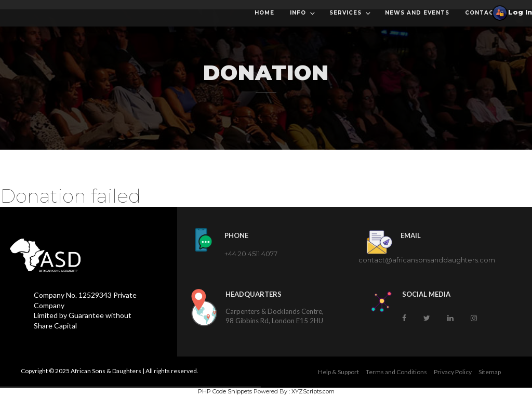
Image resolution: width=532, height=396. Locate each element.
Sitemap (490, 372)
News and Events (417, 13)
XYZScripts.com (313, 391)
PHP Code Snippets (225, 391)
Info (303, 13)
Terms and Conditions (396, 372)
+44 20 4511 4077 (251, 254)
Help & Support (338, 372)
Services (351, 13)
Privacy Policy (453, 372)
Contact (482, 13)
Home (264, 13)
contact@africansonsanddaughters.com (427, 260)
